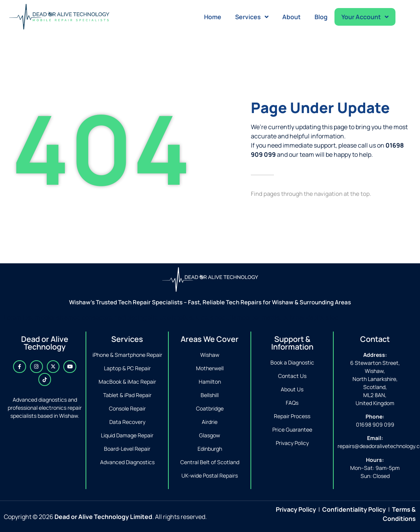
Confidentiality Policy (354, 509)
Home (213, 17)
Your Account (365, 17)
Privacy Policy (296, 509)
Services (252, 17)
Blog (321, 17)
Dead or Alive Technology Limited (103, 517)
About (292, 17)
